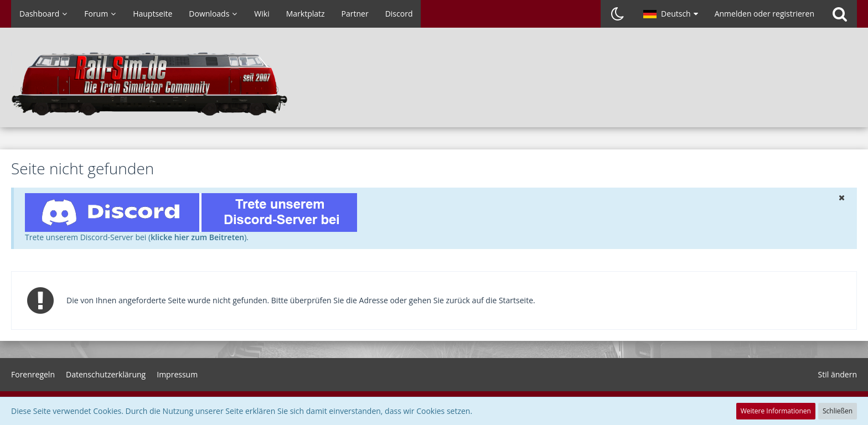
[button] (671, 14)
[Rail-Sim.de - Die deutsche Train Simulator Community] (434, 83)
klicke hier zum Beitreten (197, 237)
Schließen (838, 411)
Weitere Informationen (776, 411)
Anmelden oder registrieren (764, 14)
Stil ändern (838, 374)
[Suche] (840, 14)
